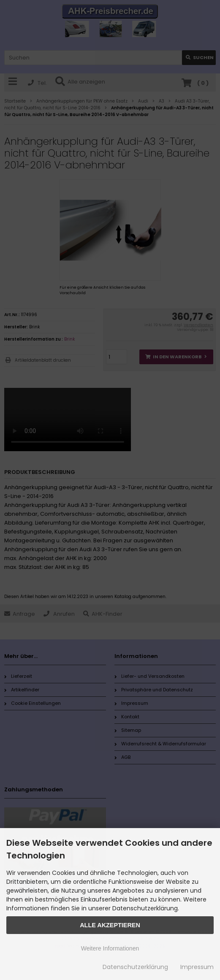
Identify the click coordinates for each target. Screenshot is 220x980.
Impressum (197, 967)
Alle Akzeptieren (110, 925)
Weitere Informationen (110, 948)
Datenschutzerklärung (135, 967)
